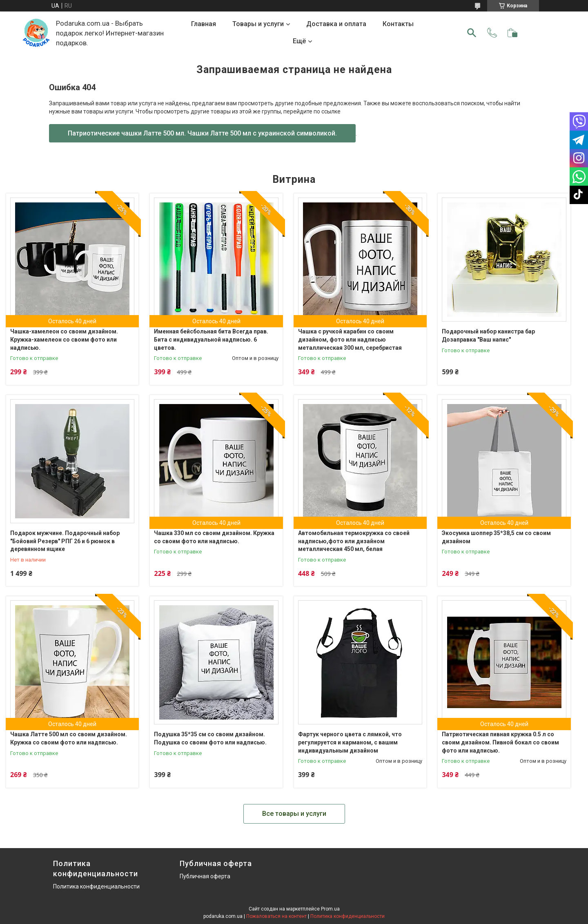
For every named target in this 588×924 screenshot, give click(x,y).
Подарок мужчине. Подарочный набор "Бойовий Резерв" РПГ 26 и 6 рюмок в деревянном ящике (65, 541)
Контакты (398, 24)
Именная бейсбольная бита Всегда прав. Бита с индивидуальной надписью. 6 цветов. (211, 339)
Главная (204, 24)
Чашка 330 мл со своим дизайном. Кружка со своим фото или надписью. (214, 537)
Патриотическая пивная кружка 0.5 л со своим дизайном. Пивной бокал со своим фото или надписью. (500, 742)
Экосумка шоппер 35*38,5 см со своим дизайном (496, 537)
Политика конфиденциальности (96, 886)
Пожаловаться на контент (276, 916)
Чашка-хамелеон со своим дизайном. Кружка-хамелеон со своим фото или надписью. (64, 339)
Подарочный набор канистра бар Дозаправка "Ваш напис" (488, 335)
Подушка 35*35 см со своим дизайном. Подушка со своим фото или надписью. (210, 738)
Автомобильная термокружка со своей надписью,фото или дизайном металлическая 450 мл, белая (354, 541)
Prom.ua (330, 909)
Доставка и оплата (336, 24)
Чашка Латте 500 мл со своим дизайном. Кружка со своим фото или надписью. (69, 738)
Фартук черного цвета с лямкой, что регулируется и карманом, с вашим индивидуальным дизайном (350, 742)
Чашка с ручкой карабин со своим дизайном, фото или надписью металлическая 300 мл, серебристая (350, 339)
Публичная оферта (205, 876)
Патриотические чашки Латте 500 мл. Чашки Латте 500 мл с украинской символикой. (202, 133)
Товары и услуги (258, 24)
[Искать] (472, 33)
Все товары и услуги (294, 814)
